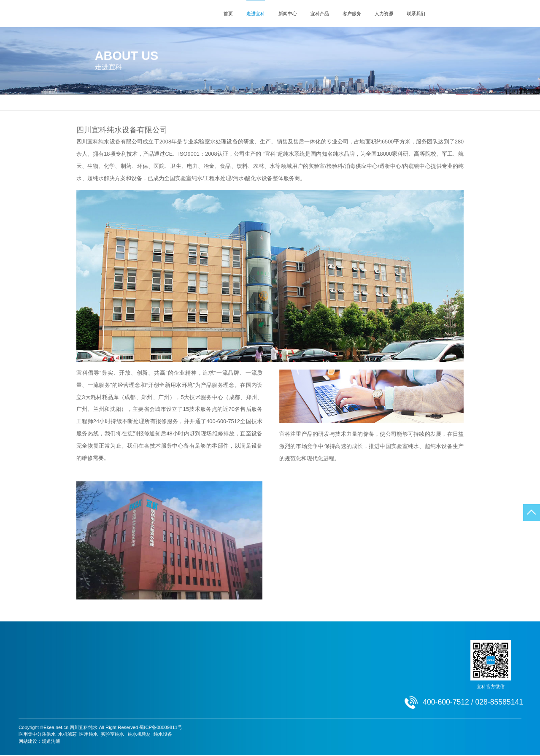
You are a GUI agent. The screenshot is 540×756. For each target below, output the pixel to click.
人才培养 (269, 667)
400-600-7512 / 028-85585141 (498, 13)
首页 (228, 13)
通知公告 (88, 667)
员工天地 (269, 695)
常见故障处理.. (215, 685)
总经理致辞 (254, 102)
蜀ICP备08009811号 (161, 728)
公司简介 (221, 102)
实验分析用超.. (154, 657)
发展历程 (288, 102)
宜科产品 (320, 13)
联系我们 (416, 13)
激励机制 (269, 676)
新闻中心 (288, 13)
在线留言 (329, 667)
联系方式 (329, 657)
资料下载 (209, 676)
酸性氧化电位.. (154, 695)
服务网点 (209, 657)
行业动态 (88, 676)
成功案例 (88, 685)
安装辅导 (209, 667)
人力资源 (384, 13)
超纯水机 (148, 667)
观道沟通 (51, 742)
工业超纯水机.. (154, 685)
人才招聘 (269, 704)
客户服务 (352, 13)
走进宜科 (256, 13)
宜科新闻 (88, 657)
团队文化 (269, 685)
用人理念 (269, 657)
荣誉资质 (319, 102)
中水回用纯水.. (154, 676)
